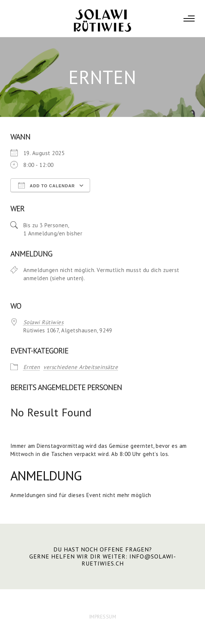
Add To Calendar (47, 185)
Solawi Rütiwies (44, 322)
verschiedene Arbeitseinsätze (81, 367)
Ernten (32, 367)
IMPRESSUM (103, 617)
